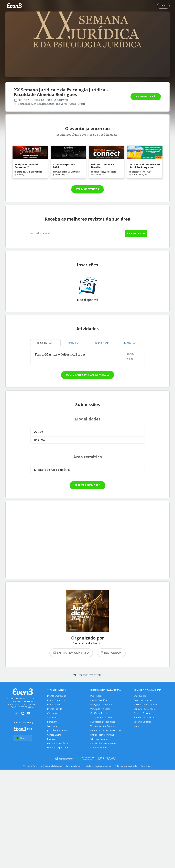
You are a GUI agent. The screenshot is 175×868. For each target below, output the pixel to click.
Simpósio (52, 718)
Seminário (52, 722)
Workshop (52, 726)
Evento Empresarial (57, 696)
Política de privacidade (126, 766)
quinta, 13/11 (131, 343)
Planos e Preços (142, 713)
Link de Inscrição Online (102, 735)
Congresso (53, 713)
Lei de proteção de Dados (98, 766)
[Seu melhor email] (76, 233)
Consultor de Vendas (144, 709)
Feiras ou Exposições (58, 748)
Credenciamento (99, 748)
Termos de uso (74, 766)
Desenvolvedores (142, 722)
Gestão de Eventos (100, 713)
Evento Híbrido (55, 709)
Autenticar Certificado (144, 718)
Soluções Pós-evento (101, 718)
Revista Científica (99, 700)
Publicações (96, 696)
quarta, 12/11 (102, 343)
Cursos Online (54, 735)
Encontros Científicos (58, 743)
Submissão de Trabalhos (103, 722)
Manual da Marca (54, 766)
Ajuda (136, 726)
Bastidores (146, 766)
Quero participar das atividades (88, 375)
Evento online (54, 705)
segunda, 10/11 (45, 343)
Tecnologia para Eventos (103, 726)
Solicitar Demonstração (145, 705)
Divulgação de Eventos (102, 705)
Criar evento (140, 696)
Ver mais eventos (87, 189)
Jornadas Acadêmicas (58, 730)
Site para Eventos (99, 739)
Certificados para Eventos (103, 743)
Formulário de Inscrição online (106, 730)
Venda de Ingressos (100, 709)
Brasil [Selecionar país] (23, 738)
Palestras (52, 739)
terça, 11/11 (74, 343)
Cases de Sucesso (143, 700)
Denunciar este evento (87, 675)
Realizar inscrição (146, 97)
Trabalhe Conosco (33, 766)
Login (163, 6)
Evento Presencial (56, 700)
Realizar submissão (87, 485)
